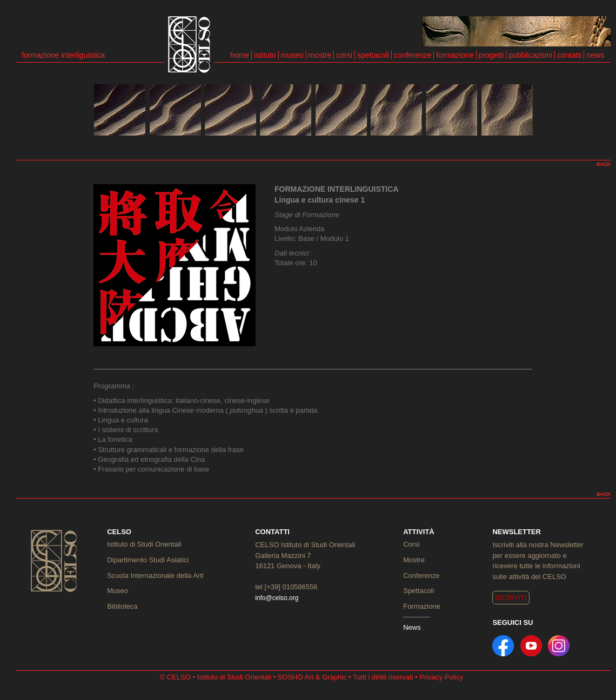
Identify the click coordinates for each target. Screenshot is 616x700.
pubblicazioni (530, 55)
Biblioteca (122, 606)
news (595, 55)
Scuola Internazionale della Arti (155, 576)
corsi (344, 55)
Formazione (422, 606)
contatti (569, 55)
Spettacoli (419, 591)
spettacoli (373, 55)
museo (292, 55)
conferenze (413, 55)
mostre (320, 55)
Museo (118, 591)
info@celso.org (277, 598)
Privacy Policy (441, 677)
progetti (491, 55)
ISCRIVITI (511, 598)
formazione (455, 55)
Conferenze (421, 576)
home (240, 55)
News (412, 627)
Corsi (411, 544)
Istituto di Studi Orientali (144, 544)
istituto (265, 55)
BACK (604, 164)
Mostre (414, 560)
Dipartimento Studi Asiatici (148, 560)
